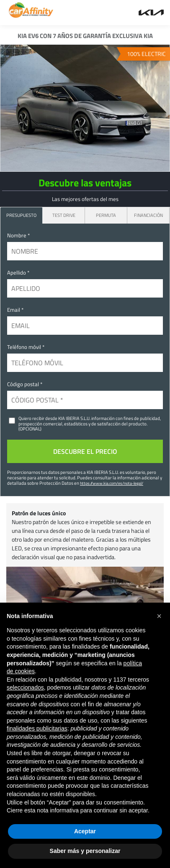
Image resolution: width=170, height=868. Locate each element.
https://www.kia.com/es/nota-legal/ (112, 483)
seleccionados (25, 687)
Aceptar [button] (85, 831)
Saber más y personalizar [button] (85, 851)
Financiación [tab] (148, 215)
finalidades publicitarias (37, 728)
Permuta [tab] (106, 215)
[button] (159, 616)
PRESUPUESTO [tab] (21, 215)
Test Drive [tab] (64, 215)
